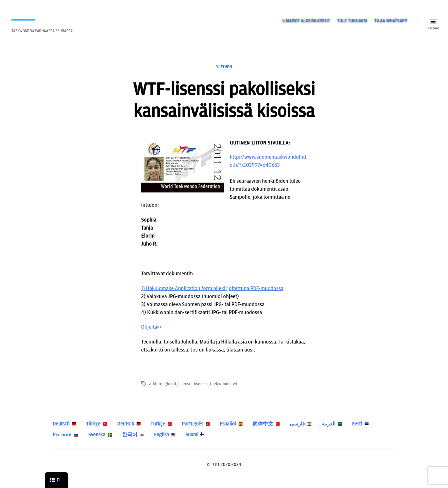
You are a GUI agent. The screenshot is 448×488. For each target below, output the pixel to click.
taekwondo (220, 391)
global (170, 391)
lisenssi (201, 391)
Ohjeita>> (151, 335)
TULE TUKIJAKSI (352, 25)
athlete (156, 391)
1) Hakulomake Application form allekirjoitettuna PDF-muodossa (212, 296)
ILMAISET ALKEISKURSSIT (306, 25)
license (185, 391)
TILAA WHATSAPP (391, 25)
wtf (236, 391)
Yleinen (224, 75)
